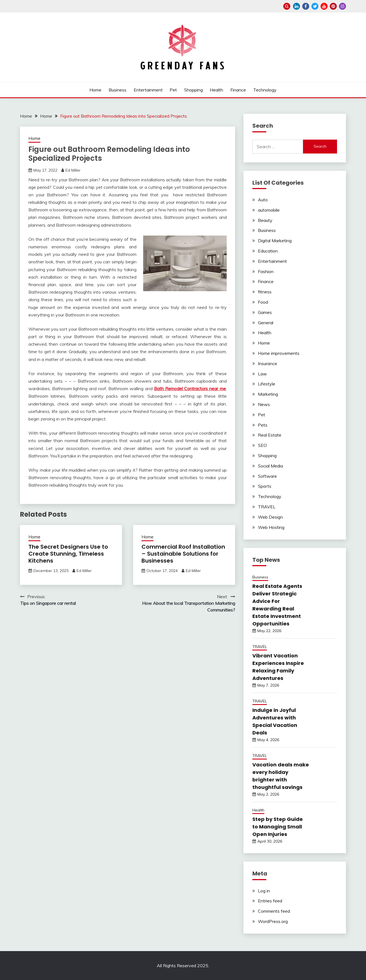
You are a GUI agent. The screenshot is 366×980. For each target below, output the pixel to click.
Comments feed (274, 911)
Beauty (265, 220)
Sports (265, 486)
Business (118, 90)
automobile (269, 210)
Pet (173, 90)
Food (263, 302)
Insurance (268, 363)
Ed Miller (73, 170)
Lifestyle (267, 384)
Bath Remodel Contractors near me (190, 388)
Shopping (193, 90)
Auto (263, 200)
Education (268, 251)
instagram (342, 6)
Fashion (266, 271)
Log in (264, 891)
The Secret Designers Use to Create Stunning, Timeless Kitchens (68, 554)
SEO (262, 445)
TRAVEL (267, 507)
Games (265, 312)
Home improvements (279, 353)
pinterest (333, 6)
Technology (265, 90)
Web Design (270, 517)
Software (267, 476)
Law (262, 374)
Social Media (270, 466)
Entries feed (270, 901)
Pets (263, 425)
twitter (315, 6)
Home (95, 90)
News (264, 404)
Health (216, 90)
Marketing (268, 394)
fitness (265, 292)
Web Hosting (271, 527)
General (266, 323)
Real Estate (270, 435)
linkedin (297, 6)
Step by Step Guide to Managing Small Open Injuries (278, 827)
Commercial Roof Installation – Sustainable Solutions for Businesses (183, 554)
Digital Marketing (275, 241)
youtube (324, 6)
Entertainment (148, 90)
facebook (306, 6)
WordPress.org (273, 921)
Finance (238, 90)
